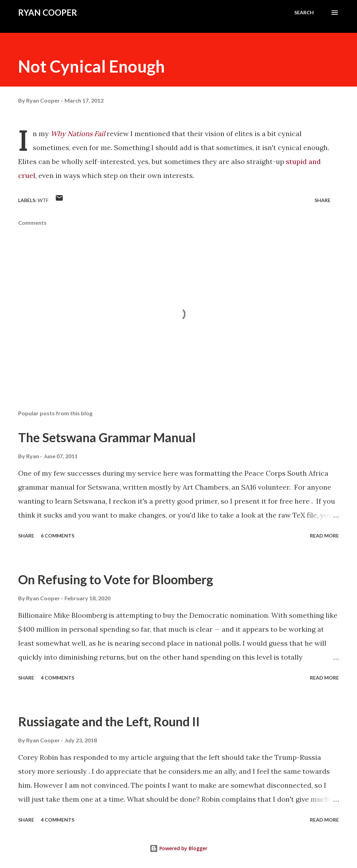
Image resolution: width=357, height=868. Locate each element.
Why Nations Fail (78, 133)
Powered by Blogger (178, 848)
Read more (324, 536)
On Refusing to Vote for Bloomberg (116, 579)
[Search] (304, 13)
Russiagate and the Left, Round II (109, 721)
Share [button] (322, 200)
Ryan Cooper (48, 12)
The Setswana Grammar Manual (107, 437)
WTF (43, 200)
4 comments (58, 678)
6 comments (58, 536)
